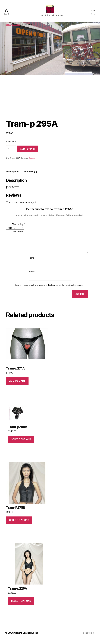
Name (32, 262)
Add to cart (28, 153)
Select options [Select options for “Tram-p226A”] (21, 605)
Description (12, 175)
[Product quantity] (11, 153)
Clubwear (16, 29)
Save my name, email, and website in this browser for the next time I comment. (49, 289)
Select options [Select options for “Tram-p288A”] (21, 443)
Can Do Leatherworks (26, 637)
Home (8, 29)
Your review (18, 235)
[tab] (12, 176)
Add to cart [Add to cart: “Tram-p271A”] (17, 385)
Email (32, 275)
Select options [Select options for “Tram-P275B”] (19, 524)
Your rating (19, 228)
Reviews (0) (31, 175)
